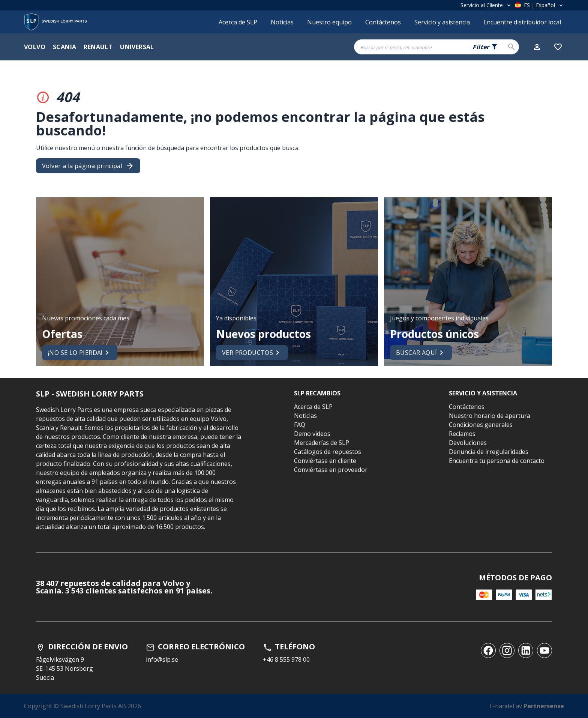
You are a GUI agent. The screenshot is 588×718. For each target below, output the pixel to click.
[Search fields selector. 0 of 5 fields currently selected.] (485, 47)
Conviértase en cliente (325, 461)
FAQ (300, 425)
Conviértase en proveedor (331, 470)
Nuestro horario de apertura (490, 416)
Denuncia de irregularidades (489, 452)
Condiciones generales (481, 425)
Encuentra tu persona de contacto (497, 461)
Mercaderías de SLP (322, 443)
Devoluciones (468, 443)
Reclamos (462, 434)
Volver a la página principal (88, 166)
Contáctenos (383, 22)
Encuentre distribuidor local (522, 22)
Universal (137, 47)
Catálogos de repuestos (328, 452)
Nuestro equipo (329, 22)
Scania (64, 47)
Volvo (35, 47)
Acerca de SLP (238, 22)
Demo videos (312, 434)
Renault (98, 47)
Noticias (282, 22)
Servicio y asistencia (442, 22)
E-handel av (527, 706)
